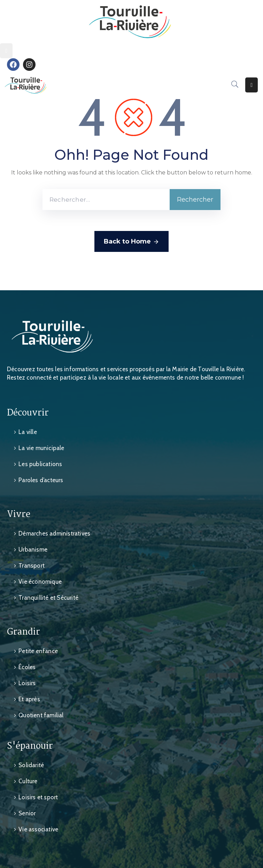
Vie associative (38, 829)
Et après (29, 699)
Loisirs (27, 683)
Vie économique (40, 582)
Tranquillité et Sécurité (48, 598)
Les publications (40, 464)
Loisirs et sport (38, 797)
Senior (27, 813)
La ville (28, 432)
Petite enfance (38, 651)
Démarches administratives (54, 533)
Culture (28, 781)
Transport (32, 566)
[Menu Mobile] (6, 51)
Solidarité (31, 765)
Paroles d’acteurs (41, 480)
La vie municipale (41, 448)
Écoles (27, 667)
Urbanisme (33, 549)
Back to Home (131, 242)
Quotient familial (41, 715)
